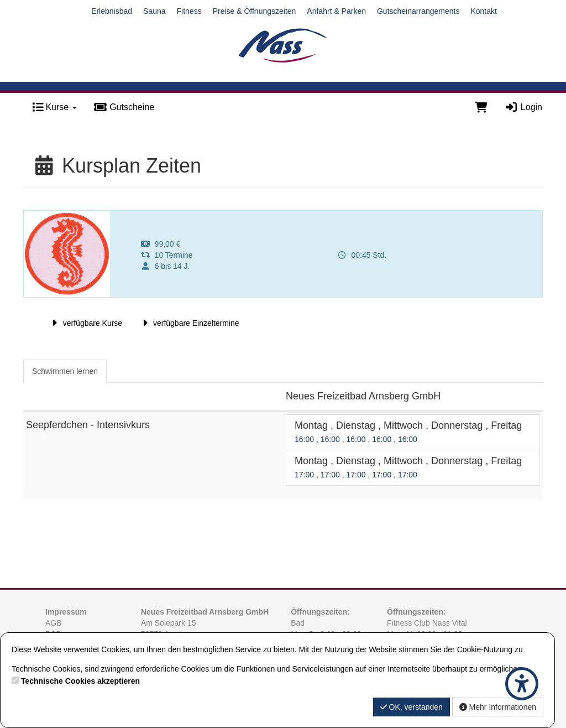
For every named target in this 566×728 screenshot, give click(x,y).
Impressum (66, 612)
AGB (54, 623)
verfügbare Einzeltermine (189, 323)
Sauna (154, 11)
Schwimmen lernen (65, 371)
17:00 (305, 475)
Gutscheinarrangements (418, 11)
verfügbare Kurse (85, 323)
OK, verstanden (412, 707)
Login (523, 107)
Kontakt (483, 11)
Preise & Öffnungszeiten (255, 11)
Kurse (54, 107)
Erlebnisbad (112, 11)
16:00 (305, 439)
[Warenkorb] (481, 107)
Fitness (189, 11)
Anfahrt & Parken (336, 11)
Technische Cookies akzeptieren (80, 681)
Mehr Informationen (498, 707)
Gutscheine (124, 107)
